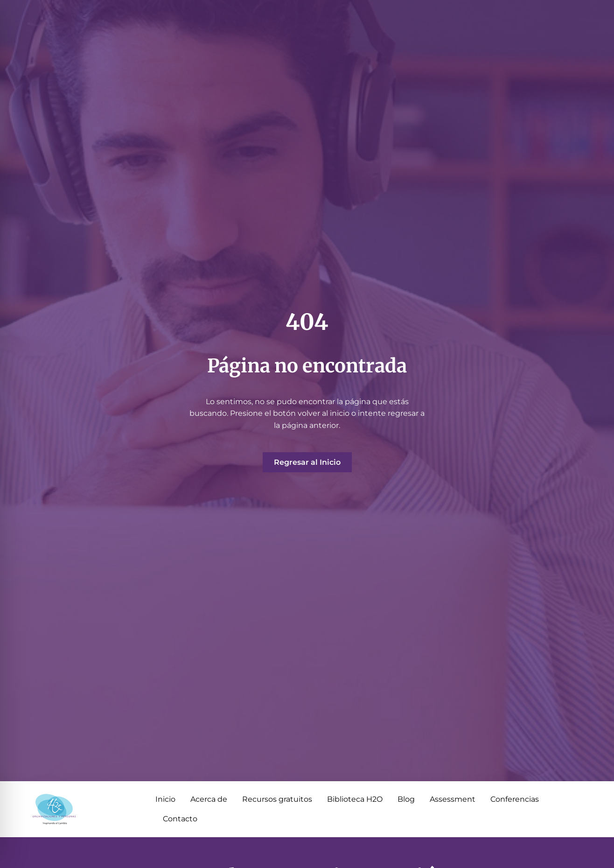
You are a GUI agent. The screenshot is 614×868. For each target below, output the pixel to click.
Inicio (165, 799)
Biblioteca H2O (355, 799)
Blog (406, 799)
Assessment (453, 799)
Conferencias (515, 799)
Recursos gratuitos (277, 799)
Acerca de (209, 799)
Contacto (180, 819)
